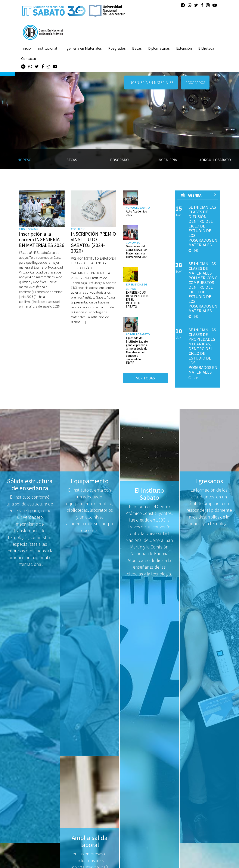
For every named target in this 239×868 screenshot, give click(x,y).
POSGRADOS (195, 82)
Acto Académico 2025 (136, 213)
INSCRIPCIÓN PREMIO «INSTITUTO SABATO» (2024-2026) (93, 242)
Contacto (29, 59)
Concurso (78, 229)
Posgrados (117, 48)
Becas (137, 48)
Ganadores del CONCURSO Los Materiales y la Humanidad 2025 (137, 252)
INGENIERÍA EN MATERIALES (151, 82)
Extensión (184, 48)
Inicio (27, 48)
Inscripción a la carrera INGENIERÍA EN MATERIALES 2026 (42, 239)
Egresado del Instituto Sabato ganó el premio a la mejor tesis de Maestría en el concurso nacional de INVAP (137, 350)
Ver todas (145, 378)
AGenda (198, 195)
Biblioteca (206, 48)
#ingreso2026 (28, 229)
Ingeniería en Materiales (83, 48)
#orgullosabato (138, 208)
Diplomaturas (159, 48)
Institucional (47, 48)
